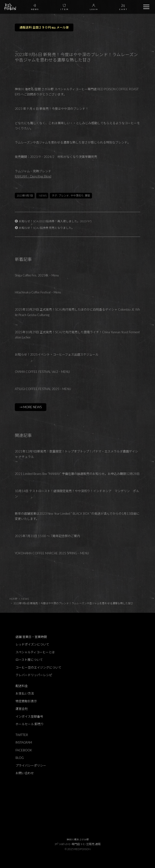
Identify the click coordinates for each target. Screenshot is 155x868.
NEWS (43, 195)
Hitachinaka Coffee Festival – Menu (38, 292)
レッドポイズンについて (32, 644)
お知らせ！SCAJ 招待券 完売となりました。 (47, 228)
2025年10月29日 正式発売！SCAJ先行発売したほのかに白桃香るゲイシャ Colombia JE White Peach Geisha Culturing (77, 312)
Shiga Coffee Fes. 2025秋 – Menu (37, 275)
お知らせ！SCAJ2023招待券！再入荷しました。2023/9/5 (55, 221)
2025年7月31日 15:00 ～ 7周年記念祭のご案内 (47, 536)
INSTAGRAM (24, 742)
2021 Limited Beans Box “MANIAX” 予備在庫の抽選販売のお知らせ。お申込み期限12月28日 (77, 474)
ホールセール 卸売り (30, 724)
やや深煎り (77, 195)
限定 (87, 195)
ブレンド (64, 195)
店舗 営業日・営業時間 (31, 637)
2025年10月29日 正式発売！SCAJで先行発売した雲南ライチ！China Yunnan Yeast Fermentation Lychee (77, 335)
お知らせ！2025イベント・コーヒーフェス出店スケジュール (57, 354)
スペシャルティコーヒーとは (35, 652)
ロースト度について (29, 660)
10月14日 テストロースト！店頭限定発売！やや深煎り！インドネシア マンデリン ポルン (77, 494)
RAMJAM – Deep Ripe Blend (33, 176)
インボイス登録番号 (29, 716)
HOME (13, 599)
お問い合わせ (25, 773)
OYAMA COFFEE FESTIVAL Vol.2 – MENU (42, 372)
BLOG (20, 758)
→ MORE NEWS (31, 407)
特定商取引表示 (26, 701)
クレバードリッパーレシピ (34, 675)
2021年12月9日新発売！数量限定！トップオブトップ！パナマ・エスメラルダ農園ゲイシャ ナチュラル (76, 454)
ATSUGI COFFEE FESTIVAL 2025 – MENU (43, 389)
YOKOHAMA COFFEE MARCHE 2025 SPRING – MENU (52, 553)
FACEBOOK (24, 750)
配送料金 (22, 686)
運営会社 (22, 709)
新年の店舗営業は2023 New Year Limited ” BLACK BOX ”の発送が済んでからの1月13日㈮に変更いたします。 (77, 516)
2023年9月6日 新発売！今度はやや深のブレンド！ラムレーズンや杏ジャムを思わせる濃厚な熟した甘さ (73, 603)
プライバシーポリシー (31, 765)
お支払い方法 (25, 693)
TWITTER (22, 735)
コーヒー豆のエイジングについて (38, 667)
